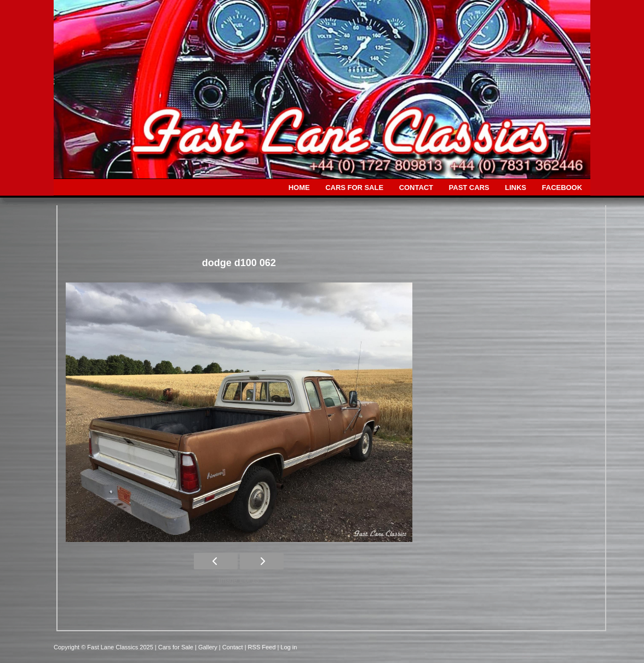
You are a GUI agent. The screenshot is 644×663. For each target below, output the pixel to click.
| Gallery (207, 647)
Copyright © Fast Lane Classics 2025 (104, 647)
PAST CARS (469, 188)
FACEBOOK (562, 188)
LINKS (516, 188)
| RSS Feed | (263, 647)
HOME (299, 188)
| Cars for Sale (175, 647)
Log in (289, 647)
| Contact (232, 647)
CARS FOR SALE (354, 188)
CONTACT (416, 188)
